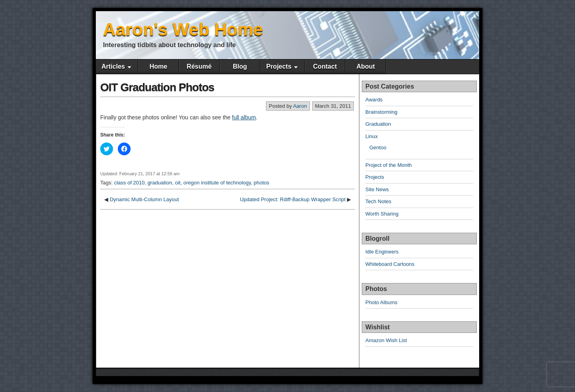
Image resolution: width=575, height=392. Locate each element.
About (366, 66)
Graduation (378, 124)
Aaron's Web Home (183, 29)
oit (178, 183)
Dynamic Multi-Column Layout (144, 199)
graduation (160, 183)
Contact (325, 66)
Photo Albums (381, 302)
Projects (279, 66)
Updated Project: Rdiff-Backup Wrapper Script (293, 199)
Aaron (300, 106)
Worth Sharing (382, 214)
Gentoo (378, 147)
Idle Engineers (382, 252)
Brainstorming (381, 112)
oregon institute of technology (217, 183)
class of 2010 (130, 183)
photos (261, 183)
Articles (113, 66)
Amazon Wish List (386, 340)
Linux (372, 136)
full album (244, 117)
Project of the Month (389, 165)
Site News (377, 189)
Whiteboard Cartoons (390, 264)
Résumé (199, 66)
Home (158, 66)
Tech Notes (378, 201)
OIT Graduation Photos (157, 87)
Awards (374, 100)
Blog (240, 66)
